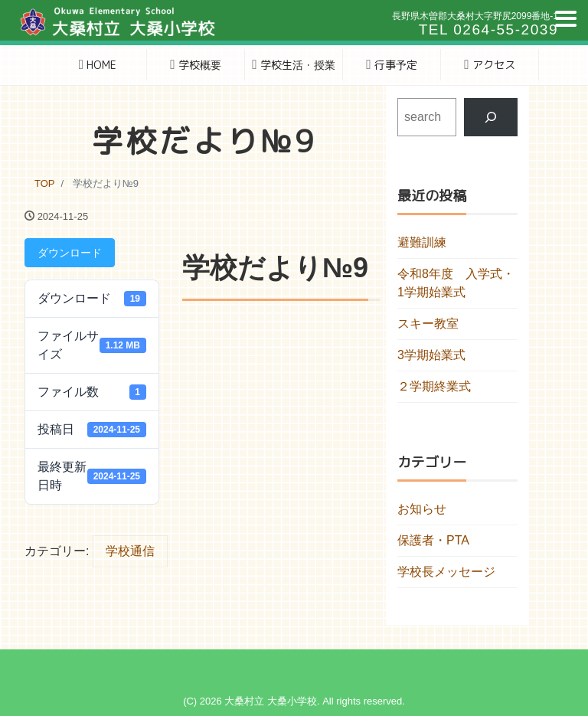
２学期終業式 (434, 386)
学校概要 (195, 65)
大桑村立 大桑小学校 (271, 701)
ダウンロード (70, 253)
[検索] (491, 117)
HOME (98, 65)
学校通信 (130, 551)
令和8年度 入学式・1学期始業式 (456, 283)
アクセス (489, 65)
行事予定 (391, 65)
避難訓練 (422, 242)
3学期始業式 (431, 355)
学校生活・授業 (293, 65)
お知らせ (422, 509)
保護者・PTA (433, 540)
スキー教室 (428, 324)
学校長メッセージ (446, 572)
